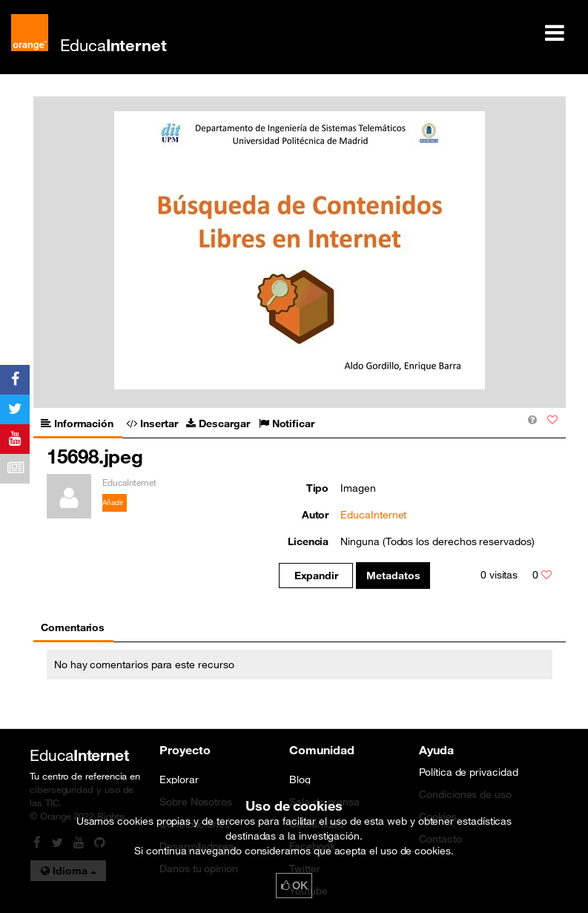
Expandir (316, 576)
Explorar (179, 779)
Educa (113, 45)
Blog (300, 779)
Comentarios (73, 627)
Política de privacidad (469, 772)
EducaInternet (373, 515)
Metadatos (393, 576)
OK (294, 886)
